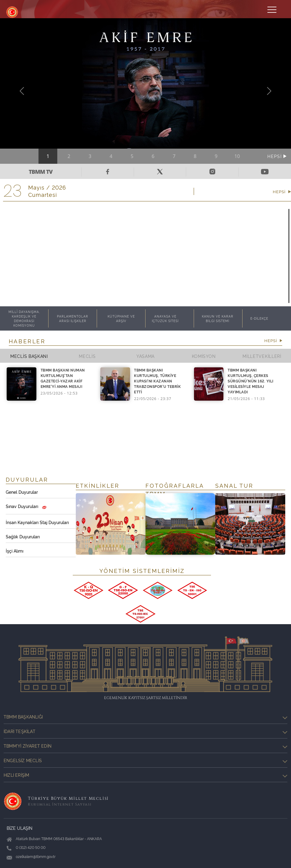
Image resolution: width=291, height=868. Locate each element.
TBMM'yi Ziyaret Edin (145, 746)
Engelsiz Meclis (145, 760)
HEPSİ (275, 156)
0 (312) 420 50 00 (31, 847)
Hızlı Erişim (145, 775)
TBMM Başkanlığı (145, 717)
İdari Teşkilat (145, 731)
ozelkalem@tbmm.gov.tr (36, 856)
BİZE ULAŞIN (20, 828)
